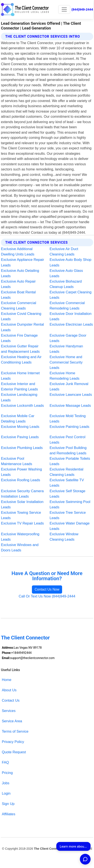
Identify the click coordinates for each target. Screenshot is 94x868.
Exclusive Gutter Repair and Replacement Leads (20, 349)
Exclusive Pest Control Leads (68, 440)
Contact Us (11, 700)
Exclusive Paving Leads (20, 437)
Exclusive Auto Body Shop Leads (71, 262)
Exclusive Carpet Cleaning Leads (71, 295)
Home (7, 680)
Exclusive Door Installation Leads (71, 316)
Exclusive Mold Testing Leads (68, 419)
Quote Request (14, 752)
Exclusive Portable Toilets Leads (70, 461)
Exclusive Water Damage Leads (70, 526)
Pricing (7, 773)
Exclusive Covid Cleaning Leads (21, 316)
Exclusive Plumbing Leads (22, 448)
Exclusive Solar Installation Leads (22, 504)
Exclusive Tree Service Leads (68, 515)
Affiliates (8, 814)
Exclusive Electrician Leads (71, 324)
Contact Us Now (47, 589)
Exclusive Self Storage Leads (68, 494)
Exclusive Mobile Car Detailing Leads (18, 419)
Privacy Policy (13, 742)
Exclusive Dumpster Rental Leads (22, 327)
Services (9, 711)
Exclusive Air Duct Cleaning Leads (64, 252)
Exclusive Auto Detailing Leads (20, 273)
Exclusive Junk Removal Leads (69, 387)
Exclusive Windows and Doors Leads (20, 548)
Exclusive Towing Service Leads (21, 515)
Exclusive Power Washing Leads (21, 472)
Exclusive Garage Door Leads (68, 338)
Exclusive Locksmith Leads (22, 406)
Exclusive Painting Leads (70, 427)
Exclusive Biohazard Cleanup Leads (66, 284)
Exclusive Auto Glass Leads (66, 273)
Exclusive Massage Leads (70, 406)
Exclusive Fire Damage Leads (19, 338)
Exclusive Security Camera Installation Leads (22, 494)
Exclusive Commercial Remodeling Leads (67, 306)
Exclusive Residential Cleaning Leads (67, 472)
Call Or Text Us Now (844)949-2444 (47, 596)
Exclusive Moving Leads (20, 427)
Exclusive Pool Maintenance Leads (16, 461)
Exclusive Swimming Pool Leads (70, 504)
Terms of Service (15, 731)
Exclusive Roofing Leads (20, 480)
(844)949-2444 (82, 9)
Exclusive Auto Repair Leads (18, 284)
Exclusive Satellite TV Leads (67, 483)
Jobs (5, 783)
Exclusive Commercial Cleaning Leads (18, 306)
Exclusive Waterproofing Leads (20, 537)
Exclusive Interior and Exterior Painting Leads (19, 387)
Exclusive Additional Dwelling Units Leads (18, 252)
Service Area (12, 721)
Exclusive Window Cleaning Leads (64, 537)
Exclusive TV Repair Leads (22, 523)
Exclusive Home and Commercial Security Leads (66, 362)
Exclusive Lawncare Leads (71, 395)
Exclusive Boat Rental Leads (18, 295)
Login (6, 793)
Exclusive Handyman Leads (66, 349)
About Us (9, 690)
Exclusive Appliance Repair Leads (22, 262)
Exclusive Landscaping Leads (19, 397)
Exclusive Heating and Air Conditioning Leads (21, 360)
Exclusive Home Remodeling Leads (65, 376)
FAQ (5, 762)
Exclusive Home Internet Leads (20, 376)
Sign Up (8, 804)
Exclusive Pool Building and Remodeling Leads (68, 450)
